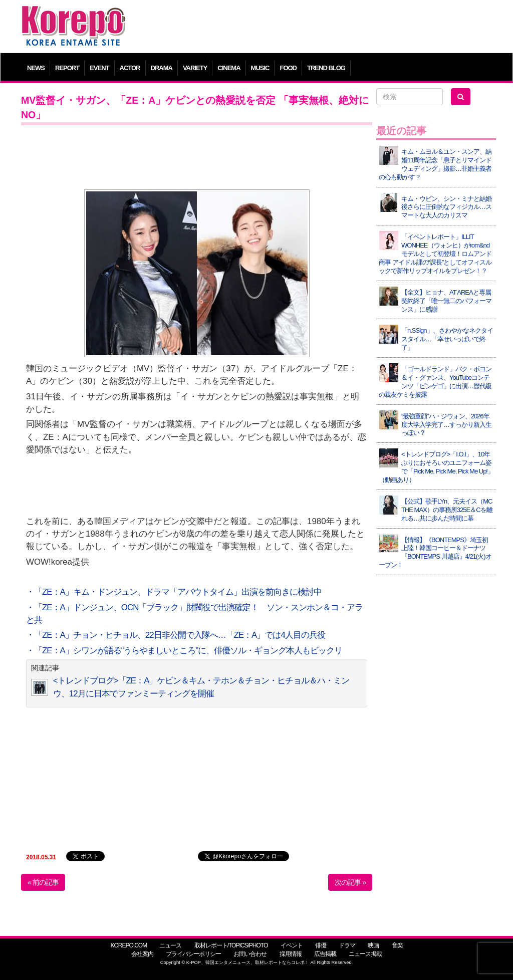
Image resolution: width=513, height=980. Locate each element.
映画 (373, 945)
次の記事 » (350, 882)
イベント (292, 945)
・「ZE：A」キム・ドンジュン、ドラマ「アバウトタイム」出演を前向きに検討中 (174, 592)
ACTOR (130, 68)
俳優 (321, 945)
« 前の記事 (43, 882)
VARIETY (195, 68)
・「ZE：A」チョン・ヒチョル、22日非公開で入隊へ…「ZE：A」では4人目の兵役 (176, 635)
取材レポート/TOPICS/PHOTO (231, 945)
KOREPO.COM (129, 945)
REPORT (67, 68)
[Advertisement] (316, 28)
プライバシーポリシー (193, 954)
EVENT (99, 68)
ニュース (170, 945)
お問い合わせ (250, 954)
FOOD (288, 68)
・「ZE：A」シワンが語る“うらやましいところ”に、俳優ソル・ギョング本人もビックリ (184, 651)
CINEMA (229, 68)
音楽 (397, 945)
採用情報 (291, 954)
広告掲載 (325, 954)
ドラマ (347, 945)
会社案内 (142, 954)
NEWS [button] (36, 68)
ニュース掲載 (365, 954)
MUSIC (260, 68)
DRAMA (162, 68)
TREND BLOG (326, 68)
